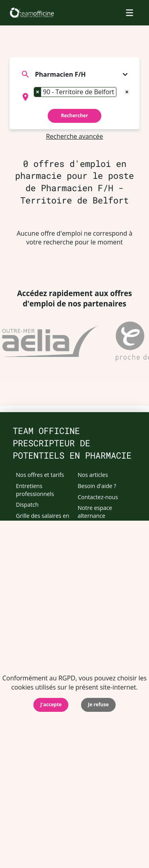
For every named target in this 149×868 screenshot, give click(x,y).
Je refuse (98, 704)
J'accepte (51, 704)
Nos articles (93, 475)
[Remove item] (38, 92)
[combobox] (74, 97)
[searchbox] (36, 105)
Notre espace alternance (95, 512)
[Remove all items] (127, 91)
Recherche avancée (75, 136)
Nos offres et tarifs (40, 475)
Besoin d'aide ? (97, 486)
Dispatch (27, 505)
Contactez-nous (98, 497)
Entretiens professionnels (35, 490)
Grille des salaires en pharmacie (43, 520)
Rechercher (74, 115)
